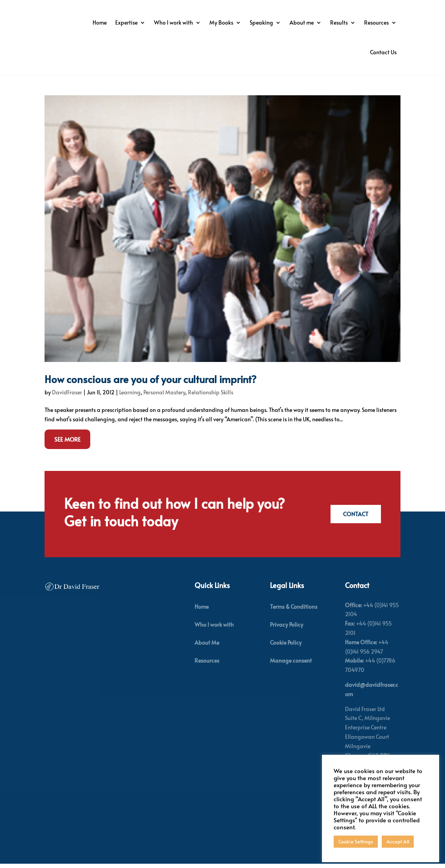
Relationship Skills (211, 404)
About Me (207, 654)
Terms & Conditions (294, 618)
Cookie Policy (286, 654)
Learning (130, 404)
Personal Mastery (164, 404)
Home (175, 22)
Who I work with (248, 22)
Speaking (336, 22)
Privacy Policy (287, 636)
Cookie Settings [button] (356, 841)
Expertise (201, 22)
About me (377, 22)
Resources (341, 52)
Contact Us (383, 52)
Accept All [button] (398, 841)
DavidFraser (67, 404)
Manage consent (291, 673)
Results (304, 52)
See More (67, 451)
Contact (355, 526)
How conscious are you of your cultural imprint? (151, 390)
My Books (296, 22)
